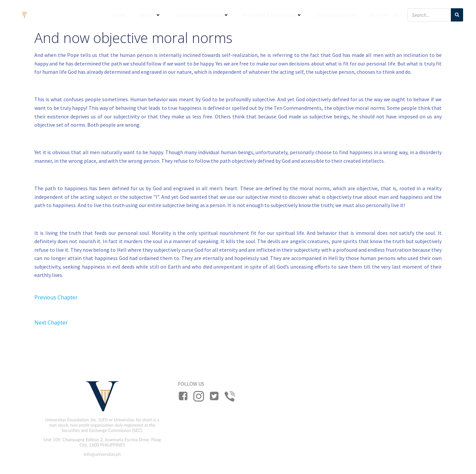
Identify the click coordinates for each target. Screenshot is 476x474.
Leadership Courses (202, 15)
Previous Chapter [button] (56, 297)
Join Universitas (336, 15)
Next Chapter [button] (51, 323)
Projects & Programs (272, 15)
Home (119, 15)
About (150, 15)
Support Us (384, 15)
